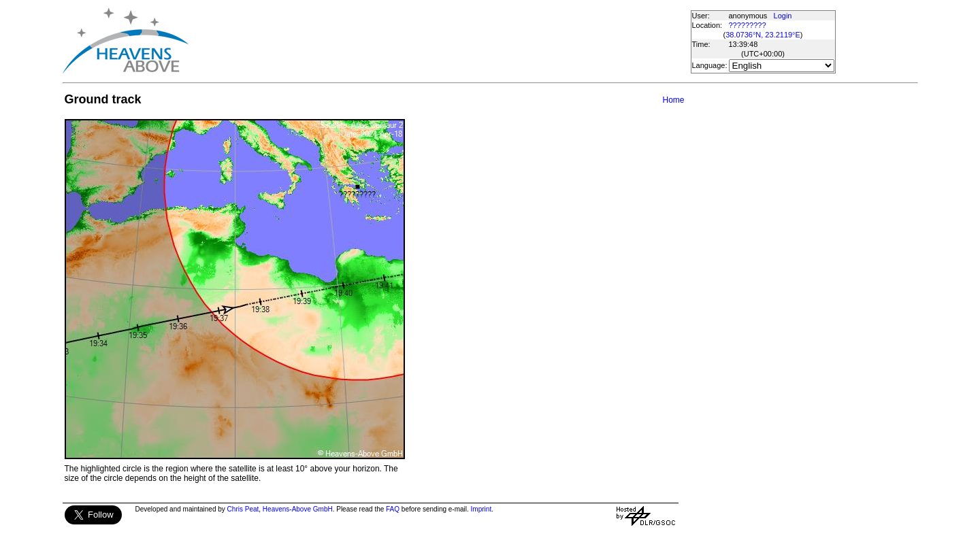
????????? (748, 25)
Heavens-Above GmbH (298, 509)
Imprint (481, 509)
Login (783, 16)
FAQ (393, 509)
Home (673, 100)
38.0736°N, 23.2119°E (763, 35)
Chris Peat (243, 509)
